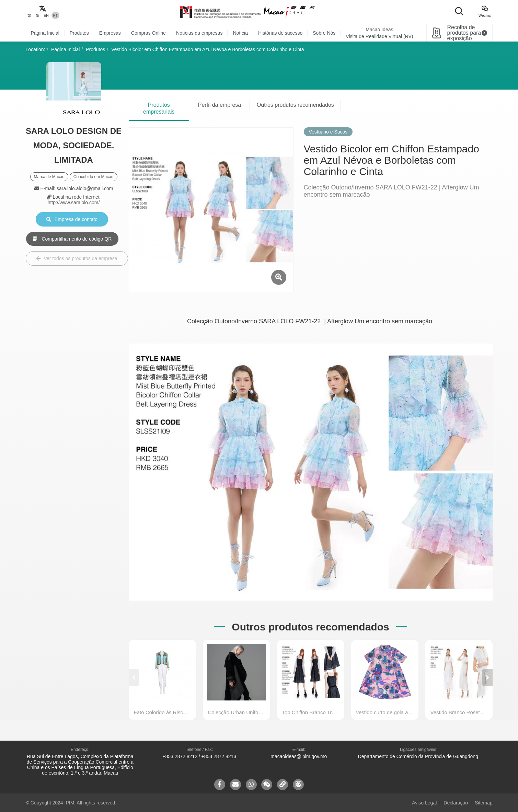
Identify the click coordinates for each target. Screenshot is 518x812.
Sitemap (484, 803)
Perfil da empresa (220, 105)
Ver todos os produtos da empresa (77, 258)
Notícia (240, 33)
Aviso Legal (424, 803)
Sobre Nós (324, 33)
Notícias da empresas (199, 33)
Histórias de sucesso (280, 33)
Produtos (79, 33)
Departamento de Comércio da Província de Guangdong (418, 756)
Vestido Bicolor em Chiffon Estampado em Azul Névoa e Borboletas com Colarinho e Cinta (208, 49)
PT (55, 15)
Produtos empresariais (159, 108)
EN (46, 15)
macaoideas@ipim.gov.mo (299, 756)
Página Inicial (45, 33)
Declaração (456, 803)
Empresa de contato (72, 219)
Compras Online (148, 33)
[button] (487, 677)
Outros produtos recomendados (295, 105)
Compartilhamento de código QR (72, 239)
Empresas (110, 33)
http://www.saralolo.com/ (74, 202)
